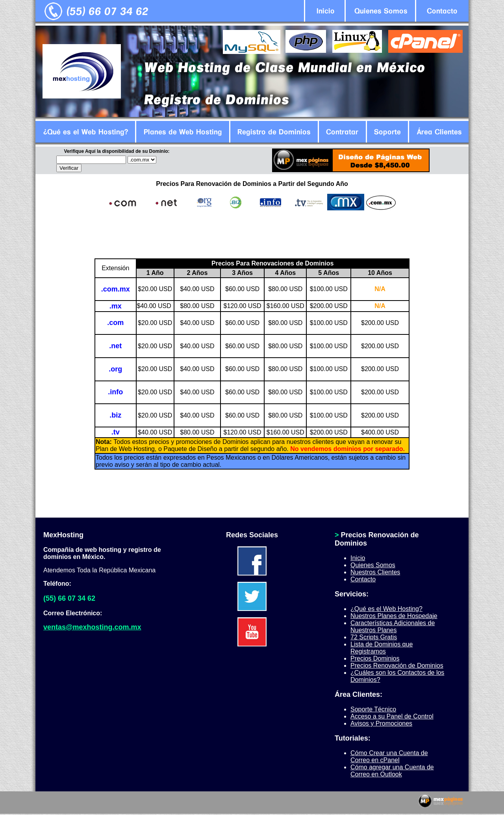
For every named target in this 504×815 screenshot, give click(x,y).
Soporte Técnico (373, 709)
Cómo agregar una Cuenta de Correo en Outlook (392, 771)
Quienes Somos (373, 565)
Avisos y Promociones (381, 723)
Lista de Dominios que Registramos (382, 648)
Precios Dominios (375, 658)
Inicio (358, 558)
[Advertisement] (252, 234)
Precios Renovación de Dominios (397, 666)
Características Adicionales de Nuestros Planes (393, 627)
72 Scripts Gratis (374, 637)
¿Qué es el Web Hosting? (386, 609)
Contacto (363, 579)
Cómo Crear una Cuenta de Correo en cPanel (389, 757)
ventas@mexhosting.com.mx (92, 627)
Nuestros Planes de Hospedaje (394, 616)
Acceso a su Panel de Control (392, 716)
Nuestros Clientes (375, 572)
